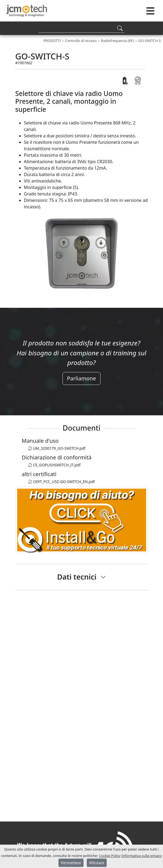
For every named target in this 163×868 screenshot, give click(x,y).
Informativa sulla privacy (142, 856)
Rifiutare (97, 863)
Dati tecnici (77, 577)
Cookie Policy (110, 856)
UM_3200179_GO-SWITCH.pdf (57, 448)
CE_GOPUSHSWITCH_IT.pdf (54, 465)
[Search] (82, 28)
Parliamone (82, 378)
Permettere (71, 863)
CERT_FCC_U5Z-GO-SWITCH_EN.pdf (62, 482)
